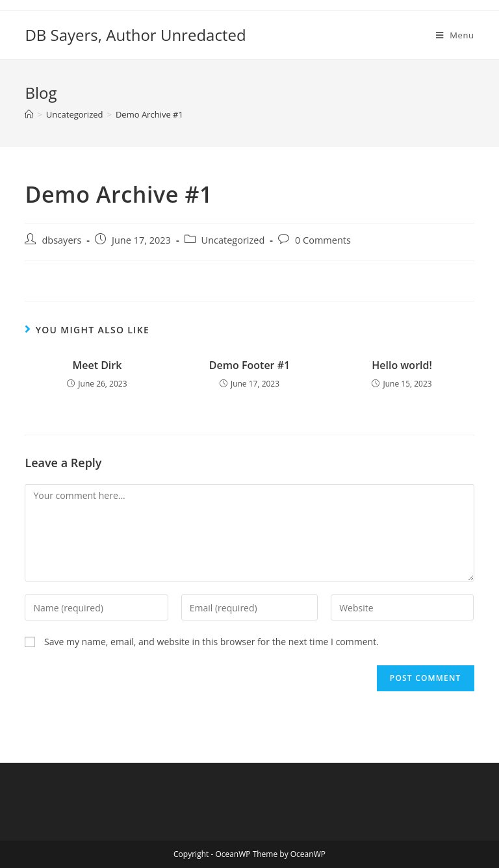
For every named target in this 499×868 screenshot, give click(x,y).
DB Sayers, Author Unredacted (135, 35)
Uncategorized (233, 240)
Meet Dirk (97, 365)
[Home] (29, 114)
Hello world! (402, 365)
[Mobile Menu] (455, 35)
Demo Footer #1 (249, 365)
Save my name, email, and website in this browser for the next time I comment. (211, 642)
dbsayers (61, 240)
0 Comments (323, 240)
